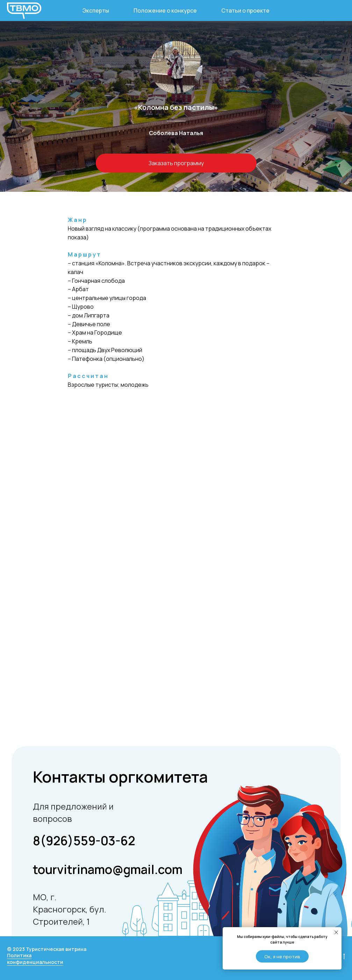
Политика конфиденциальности (35, 959)
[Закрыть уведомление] (336, 932)
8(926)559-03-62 (84, 841)
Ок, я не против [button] (282, 957)
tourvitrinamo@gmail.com (108, 869)
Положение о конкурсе (165, 10)
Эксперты (96, 10)
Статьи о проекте (245, 10)
